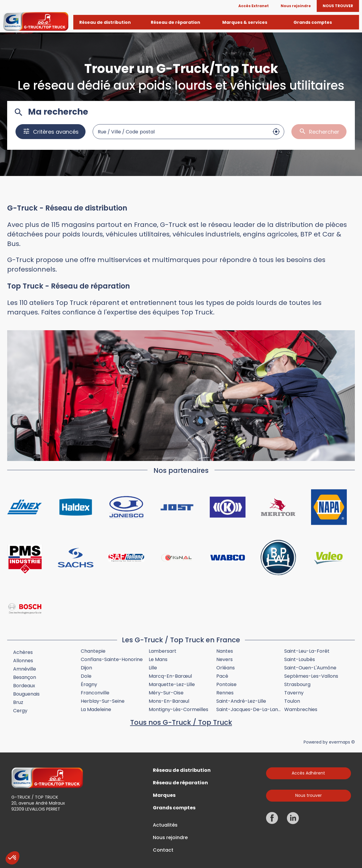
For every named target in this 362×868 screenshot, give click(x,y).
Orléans (226, 668)
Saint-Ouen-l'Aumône (310, 668)
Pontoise (226, 684)
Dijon (86, 668)
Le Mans (158, 659)
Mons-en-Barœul (169, 701)
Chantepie (93, 651)
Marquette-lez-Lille (172, 684)
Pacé (222, 676)
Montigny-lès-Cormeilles (178, 709)
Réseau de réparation (180, 783)
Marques (164, 795)
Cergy (20, 711)
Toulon (292, 701)
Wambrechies (301, 709)
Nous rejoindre (170, 838)
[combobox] (181, 132)
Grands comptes (174, 808)
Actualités (165, 825)
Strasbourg (297, 684)
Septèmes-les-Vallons (311, 676)
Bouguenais (26, 694)
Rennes (225, 693)
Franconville (95, 693)
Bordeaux (24, 686)
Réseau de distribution (182, 770)
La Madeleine (96, 709)
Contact (163, 850)
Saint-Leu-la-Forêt (307, 651)
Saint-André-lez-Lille (241, 701)
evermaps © (342, 742)
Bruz (18, 702)
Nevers (224, 659)
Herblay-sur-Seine (103, 701)
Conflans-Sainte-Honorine (112, 659)
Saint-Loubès (300, 659)
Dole (86, 676)
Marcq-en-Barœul (170, 676)
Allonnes (23, 661)
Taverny (294, 693)
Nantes (225, 651)
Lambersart (163, 651)
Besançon (25, 677)
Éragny (89, 684)
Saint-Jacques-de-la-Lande (250, 709)
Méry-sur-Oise (166, 693)
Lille (153, 668)
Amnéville (25, 669)
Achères (23, 652)
